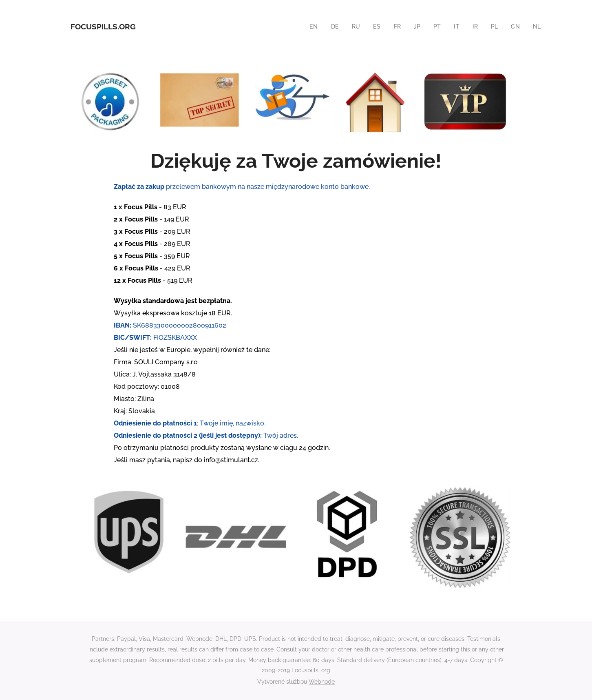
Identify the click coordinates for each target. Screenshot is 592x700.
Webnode (322, 682)
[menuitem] (311, 27)
